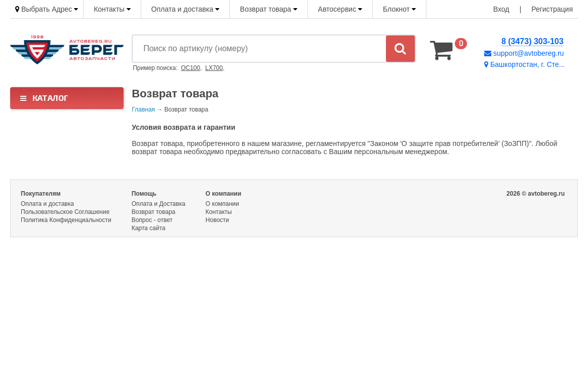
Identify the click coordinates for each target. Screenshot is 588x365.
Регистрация (552, 9)
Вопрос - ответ (152, 220)
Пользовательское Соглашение (65, 212)
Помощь (144, 194)
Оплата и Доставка (159, 204)
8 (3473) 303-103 (533, 41)
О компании (224, 194)
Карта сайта (149, 228)
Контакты (112, 9)
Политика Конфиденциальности (66, 220)
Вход (501, 9)
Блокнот (399, 9)
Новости (217, 220)
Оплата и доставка (185, 9)
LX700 (214, 68)
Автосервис (340, 9)
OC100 (190, 68)
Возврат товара (269, 9)
